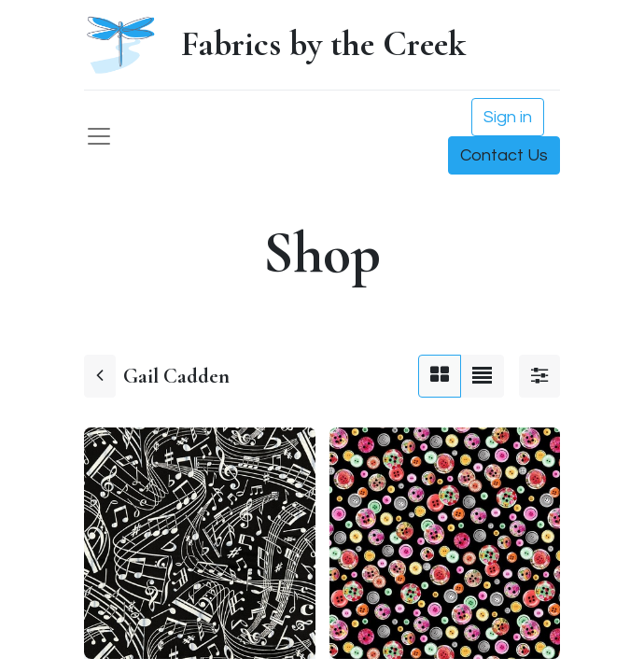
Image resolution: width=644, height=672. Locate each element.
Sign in (508, 117)
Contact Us (504, 155)
